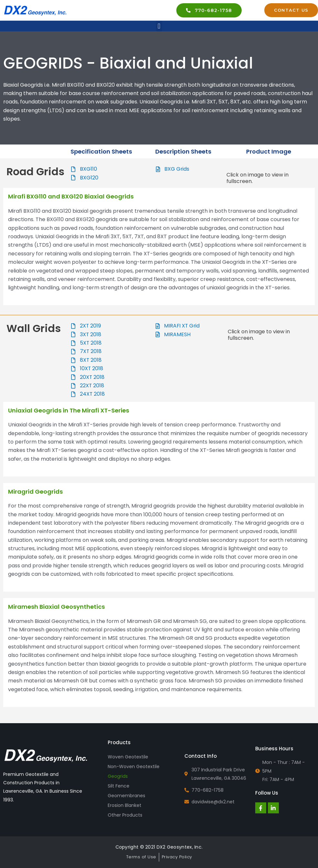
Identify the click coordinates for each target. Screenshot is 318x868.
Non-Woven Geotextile (134, 766)
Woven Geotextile (128, 757)
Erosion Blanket (125, 805)
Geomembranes (126, 796)
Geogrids (118, 776)
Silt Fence (119, 786)
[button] (159, 26)
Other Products (125, 815)
